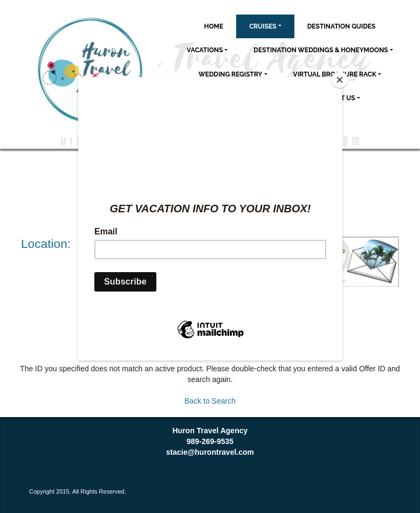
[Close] (340, 80)
